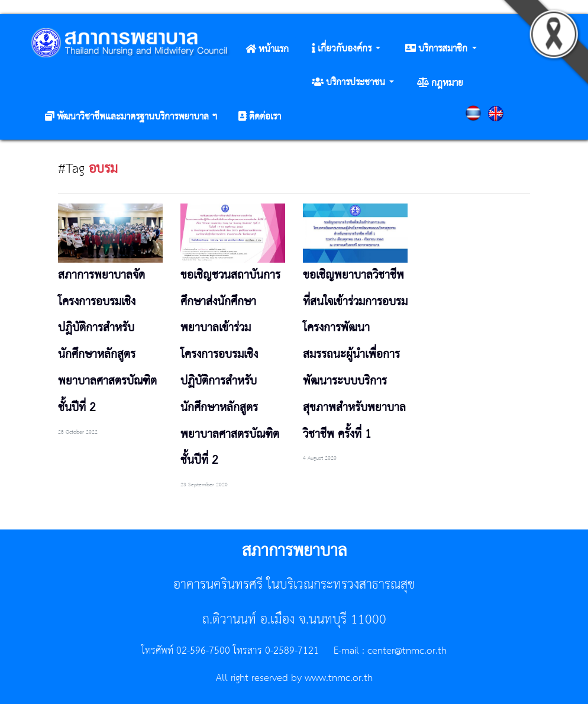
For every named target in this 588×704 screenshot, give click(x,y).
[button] (346, 49)
